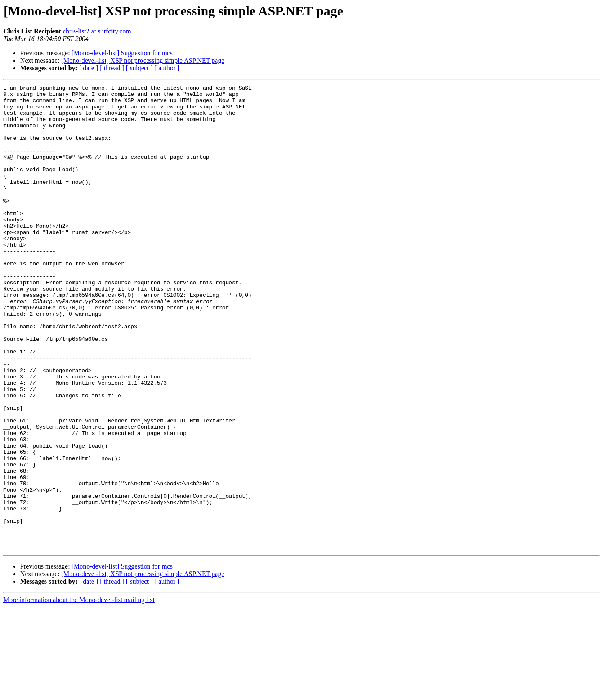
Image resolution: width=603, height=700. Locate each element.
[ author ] (167, 68)
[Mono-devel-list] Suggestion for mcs (122, 53)
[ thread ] (112, 68)
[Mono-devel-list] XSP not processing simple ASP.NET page (143, 60)
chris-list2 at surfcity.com (97, 31)
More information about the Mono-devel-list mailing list (79, 693)
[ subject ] (139, 68)
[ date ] (89, 68)
